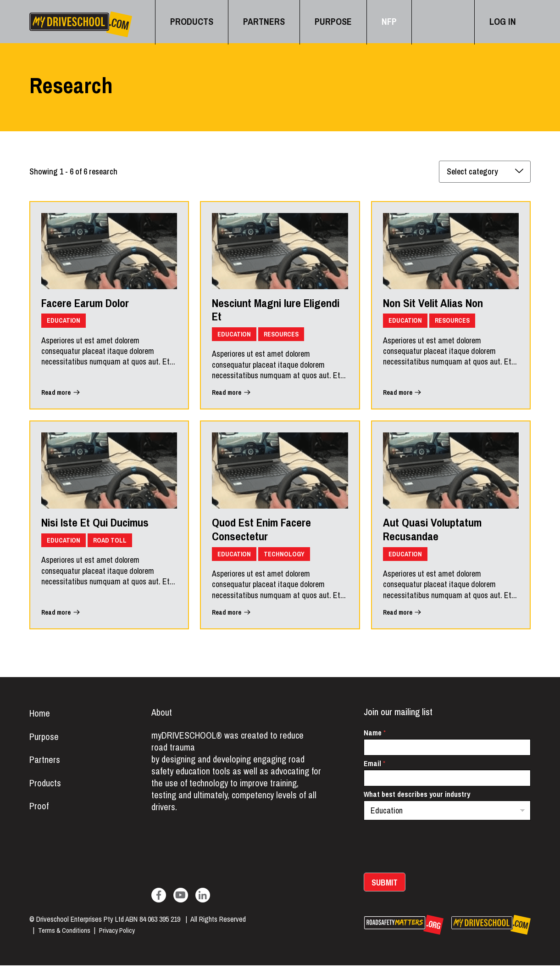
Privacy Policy (121, 940)
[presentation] (433, 877)
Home (40, 724)
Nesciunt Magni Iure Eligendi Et (264, 315)
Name (375, 743)
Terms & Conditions (66, 940)
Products (46, 797)
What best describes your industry (417, 804)
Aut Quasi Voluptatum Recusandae (441, 538)
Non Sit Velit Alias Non (441, 307)
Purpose (45, 748)
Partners (45, 773)
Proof (39, 821)
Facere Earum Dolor (93, 307)
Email (374, 774)
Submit (385, 893)
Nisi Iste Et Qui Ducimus (104, 530)
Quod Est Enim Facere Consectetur (269, 538)
